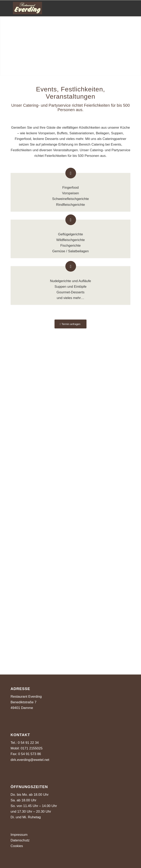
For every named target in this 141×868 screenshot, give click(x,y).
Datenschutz (20, 840)
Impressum (19, 835)
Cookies (17, 846)
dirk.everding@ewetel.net (30, 760)
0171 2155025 (31, 748)
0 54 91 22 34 (28, 743)
